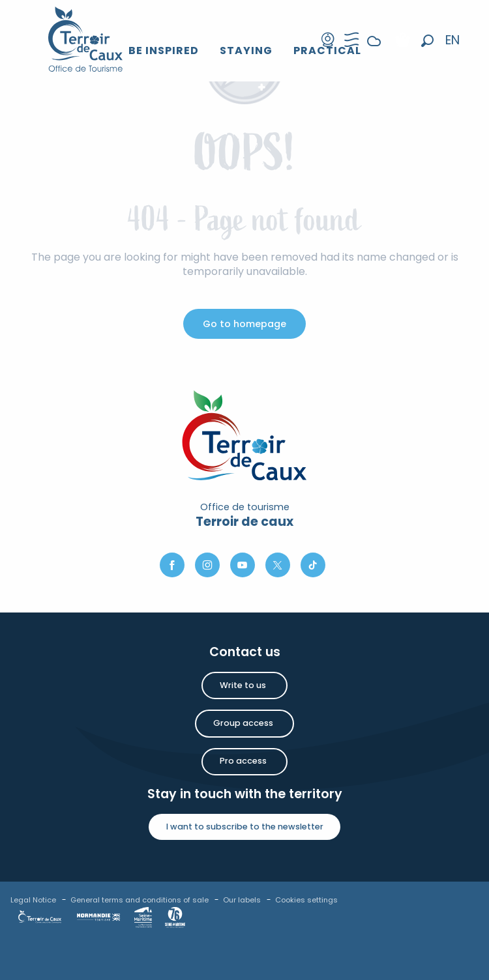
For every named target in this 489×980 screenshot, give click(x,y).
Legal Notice (33, 900)
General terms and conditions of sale (140, 900)
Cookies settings (306, 900)
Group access (243, 723)
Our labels (242, 900)
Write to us (243, 685)
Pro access (243, 761)
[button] (427, 41)
